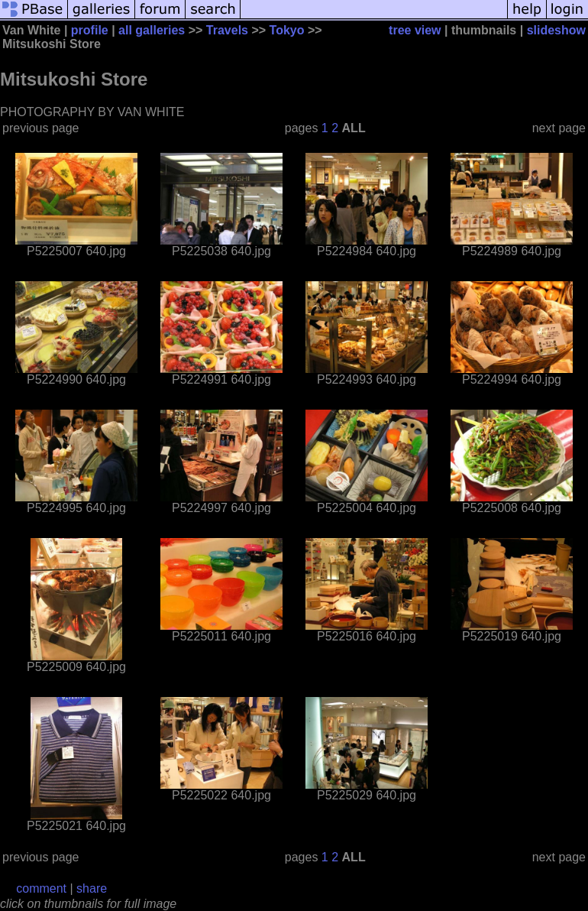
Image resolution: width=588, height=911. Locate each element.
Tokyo (287, 30)
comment (41, 888)
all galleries (152, 30)
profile (90, 30)
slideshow (556, 30)
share (92, 888)
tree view (415, 30)
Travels (227, 30)
